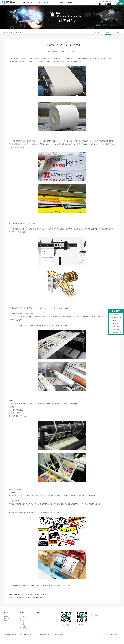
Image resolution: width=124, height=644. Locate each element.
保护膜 (22, 623)
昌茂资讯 (98, 32)
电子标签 (23, 628)
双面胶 (22, 625)
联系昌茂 (71, 3)
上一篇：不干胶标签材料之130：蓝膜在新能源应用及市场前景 (27, 597)
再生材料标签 (24, 630)
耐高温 (22, 621)
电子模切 (23, 627)
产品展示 (39, 3)
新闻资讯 (47, 4)
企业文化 (6, 621)
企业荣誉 (6, 623)
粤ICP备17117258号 (58, 637)
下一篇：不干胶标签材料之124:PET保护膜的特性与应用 (25, 600)
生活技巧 (117, 32)
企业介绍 (6, 619)
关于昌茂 (31, 3)
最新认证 (55, 3)
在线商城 (63, 3)
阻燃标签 (23, 619)
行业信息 (21, 32)
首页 (24, 3)
